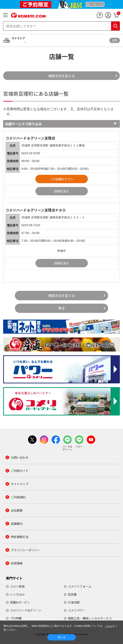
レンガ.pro (17, 594)
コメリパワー (77, 610)
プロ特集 (16, 618)
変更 (115, 40)
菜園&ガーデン (20, 602)
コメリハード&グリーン (26, 610)
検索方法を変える (62, 76)
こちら (109, 626)
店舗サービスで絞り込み (23, 124)
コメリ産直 (17, 586)
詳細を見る (62, 191)
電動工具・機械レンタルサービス (90, 618)
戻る (62, 308)
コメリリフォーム (80, 586)
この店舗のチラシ (62, 179)
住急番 (72, 594)
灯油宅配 (74, 602)
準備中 (62, 251)
